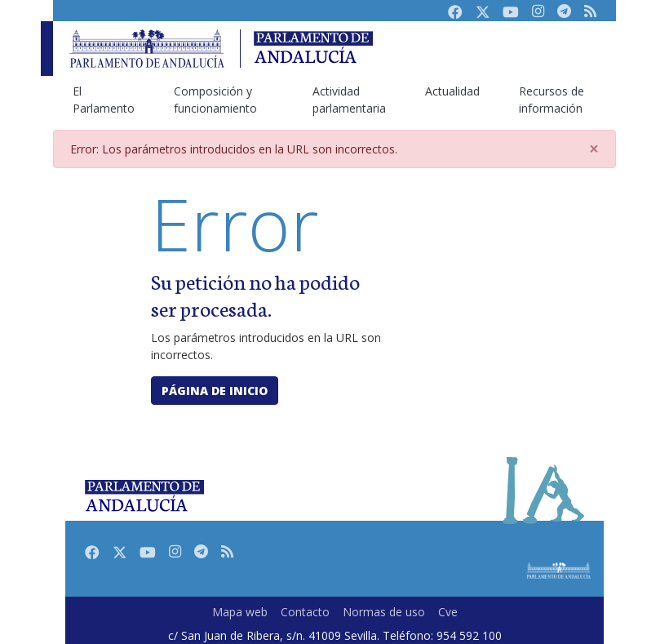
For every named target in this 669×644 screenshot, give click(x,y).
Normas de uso (384, 612)
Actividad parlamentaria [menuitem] (349, 100)
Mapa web (240, 612)
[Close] (594, 149)
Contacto (305, 612)
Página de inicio (215, 391)
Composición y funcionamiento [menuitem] (215, 100)
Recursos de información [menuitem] (552, 100)
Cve (448, 612)
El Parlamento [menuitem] (104, 100)
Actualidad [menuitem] (452, 91)
